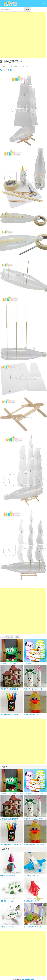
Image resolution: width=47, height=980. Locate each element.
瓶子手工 (17, 67)
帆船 (10, 70)
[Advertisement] (23, 35)
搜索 (28, 9)
